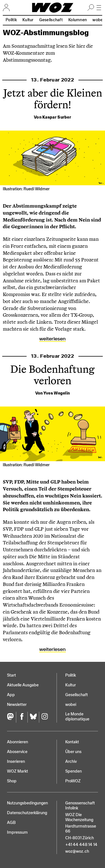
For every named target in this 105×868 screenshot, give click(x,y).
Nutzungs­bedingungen (27, 803)
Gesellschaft (51, 20)
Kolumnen (78, 20)
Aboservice (17, 752)
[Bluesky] (33, 717)
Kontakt (72, 742)
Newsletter (17, 705)
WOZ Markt (17, 771)
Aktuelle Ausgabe (23, 685)
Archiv (71, 762)
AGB (11, 823)
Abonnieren (17, 742)
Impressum (17, 832)
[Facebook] (22, 717)
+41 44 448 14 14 (81, 845)
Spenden (73, 771)
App (11, 695)
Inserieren (16, 762)
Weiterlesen (53, 339)
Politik (11, 20)
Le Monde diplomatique (77, 717)
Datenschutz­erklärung (27, 813)
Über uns (73, 752)
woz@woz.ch (77, 851)
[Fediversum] (11, 717)
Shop (12, 781)
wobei (71, 705)
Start (11, 675)
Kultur (28, 20)
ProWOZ (73, 781)
